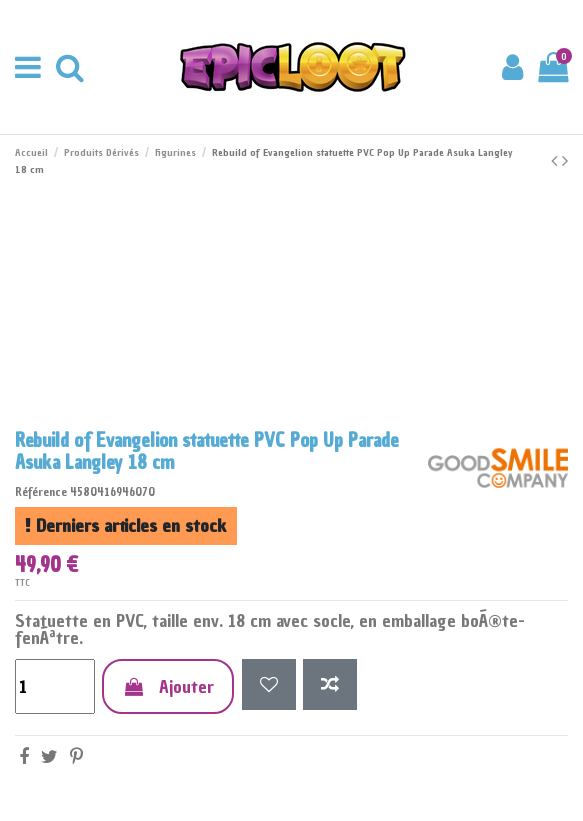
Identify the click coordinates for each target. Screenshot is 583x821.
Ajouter (168, 686)
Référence (41, 492)
